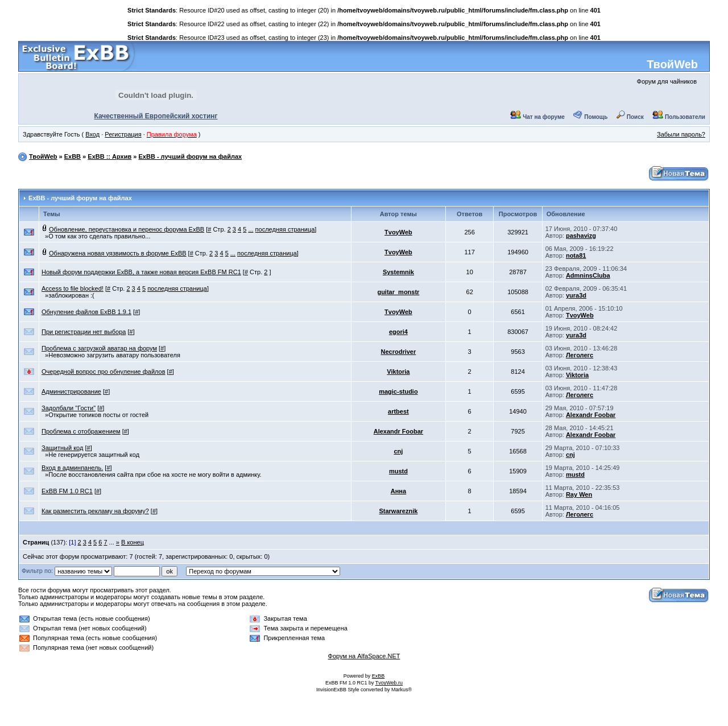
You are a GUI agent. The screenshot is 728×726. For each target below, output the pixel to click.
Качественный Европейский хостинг (156, 116)
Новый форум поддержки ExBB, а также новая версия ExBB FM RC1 (141, 272)
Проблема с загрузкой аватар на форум (99, 348)
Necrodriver (399, 352)
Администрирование (71, 391)
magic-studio (398, 391)
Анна (398, 491)
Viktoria (398, 372)
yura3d (576, 295)
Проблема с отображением (81, 431)
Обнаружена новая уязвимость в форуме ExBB (118, 253)
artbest (398, 411)
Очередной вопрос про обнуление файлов (104, 372)
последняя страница (285, 229)
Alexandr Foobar (591, 415)
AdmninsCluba (588, 275)
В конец (133, 542)
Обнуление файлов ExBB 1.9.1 (86, 312)
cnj (398, 451)
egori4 (398, 332)
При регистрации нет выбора (84, 332)
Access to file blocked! (73, 288)
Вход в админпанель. (72, 468)
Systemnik (398, 272)
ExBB (73, 156)
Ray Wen (579, 494)
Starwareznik (398, 511)
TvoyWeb (398, 232)
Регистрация (123, 134)
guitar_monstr (398, 292)
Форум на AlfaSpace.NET (364, 656)
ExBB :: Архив (109, 156)
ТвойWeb (672, 64)
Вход (92, 134)
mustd (398, 471)
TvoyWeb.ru (389, 683)
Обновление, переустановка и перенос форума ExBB (127, 229)
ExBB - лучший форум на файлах (190, 156)
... (251, 229)
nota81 (576, 255)
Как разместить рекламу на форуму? (95, 511)
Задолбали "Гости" (69, 408)
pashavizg (581, 236)
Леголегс (580, 355)
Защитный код (62, 448)
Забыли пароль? (681, 134)
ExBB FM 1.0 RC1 (67, 491)
